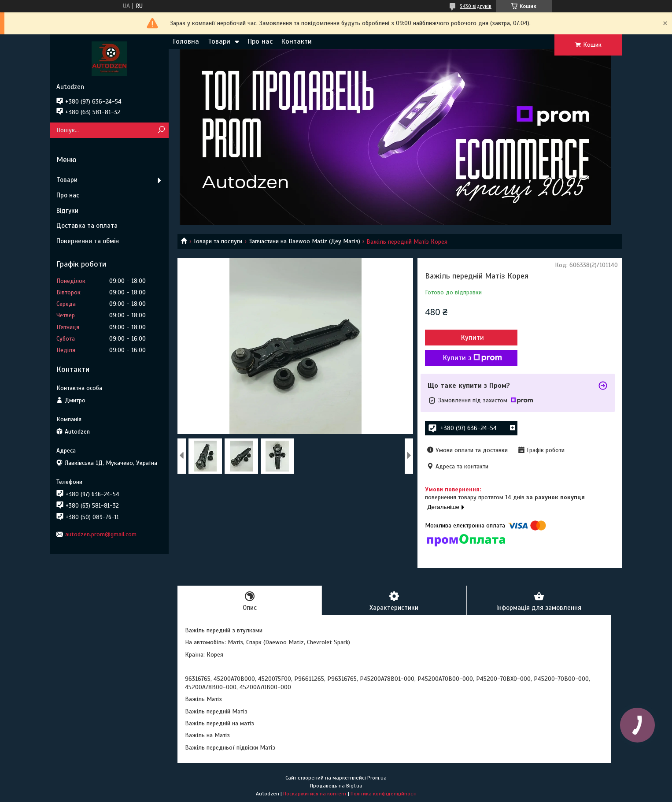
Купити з (473, 358)
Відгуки (67, 211)
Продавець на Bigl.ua (336, 786)
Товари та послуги (218, 241)
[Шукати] (161, 130)
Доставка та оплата (87, 226)
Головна (186, 41)
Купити (473, 338)
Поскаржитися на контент (315, 794)
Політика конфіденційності (384, 794)
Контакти (297, 41)
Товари (219, 41)
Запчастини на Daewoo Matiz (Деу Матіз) (305, 241)
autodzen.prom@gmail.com (101, 534)
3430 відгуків (476, 6)
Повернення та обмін (88, 241)
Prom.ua (377, 778)
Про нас (260, 41)
